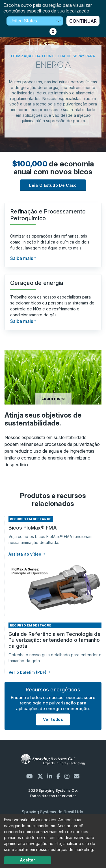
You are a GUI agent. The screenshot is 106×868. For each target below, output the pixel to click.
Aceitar (27, 860)
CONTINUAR (83, 21)
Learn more (53, 398)
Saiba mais (22, 258)
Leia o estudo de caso (53, 185)
